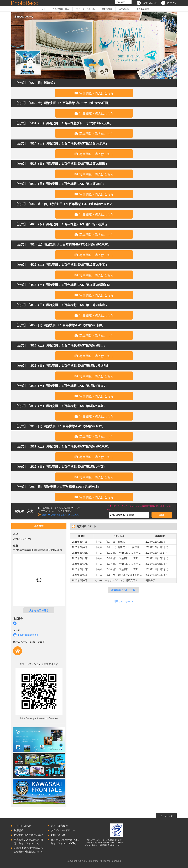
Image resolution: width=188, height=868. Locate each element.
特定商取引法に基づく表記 (28, 835)
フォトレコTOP (22, 826)
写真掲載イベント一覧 (123, 590)
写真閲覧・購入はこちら (94, 93)
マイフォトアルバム (85, 9)
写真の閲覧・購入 (61, 9)
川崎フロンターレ (123, 601)
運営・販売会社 (59, 826)
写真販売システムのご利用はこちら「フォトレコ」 (28, 842)
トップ (42, 9)
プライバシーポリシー (63, 830)
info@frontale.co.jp (28, 635)
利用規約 (19, 830)
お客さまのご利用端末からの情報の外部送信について (28, 850)
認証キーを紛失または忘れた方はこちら (60, 515)
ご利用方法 (124, 9)
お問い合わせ (58, 835)
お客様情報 (107, 9)
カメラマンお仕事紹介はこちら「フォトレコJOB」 (65, 842)
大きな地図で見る (39, 610)
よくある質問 (143, 9)
